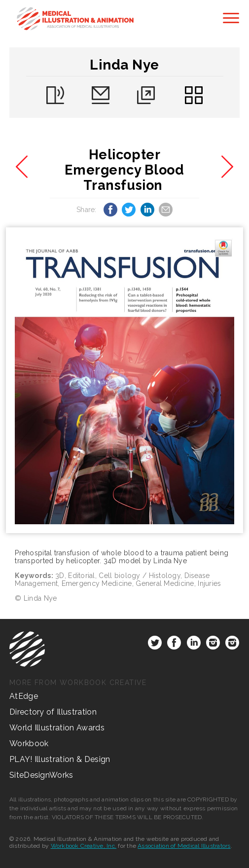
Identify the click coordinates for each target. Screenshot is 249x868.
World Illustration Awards (57, 728)
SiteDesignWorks (41, 775)
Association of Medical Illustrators (184, 846)
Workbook (29, 743)
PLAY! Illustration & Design (60, 759)
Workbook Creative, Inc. (84, 846)
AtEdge (24, 696)
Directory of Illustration (53, 712)
